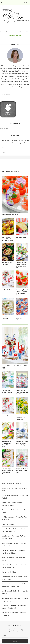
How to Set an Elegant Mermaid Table (7, 392)
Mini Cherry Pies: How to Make (7, 264)
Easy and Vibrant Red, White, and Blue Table (15, 367)
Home (1, 32)
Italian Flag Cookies (8, 524)
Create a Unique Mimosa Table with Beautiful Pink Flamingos (7, 471)
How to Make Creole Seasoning (11, 484)
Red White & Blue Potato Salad (7, 318)
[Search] (28, 2)
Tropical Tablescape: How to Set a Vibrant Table (22, 471)
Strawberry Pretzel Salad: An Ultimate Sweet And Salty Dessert (22, 292)
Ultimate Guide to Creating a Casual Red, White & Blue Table (21, 265)
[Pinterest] (26, 2)
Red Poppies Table (7, 290)
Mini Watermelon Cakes (10, 215)
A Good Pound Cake (22, 237)
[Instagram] (24, 2)
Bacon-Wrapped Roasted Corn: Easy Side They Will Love (7, 239)
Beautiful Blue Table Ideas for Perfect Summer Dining (22, 443)
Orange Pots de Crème (9, 572)
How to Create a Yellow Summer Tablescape (21, 418)
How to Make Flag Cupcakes (21, 318)
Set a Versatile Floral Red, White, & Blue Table (22, 392)
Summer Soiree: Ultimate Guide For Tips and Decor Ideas (7, 444)
